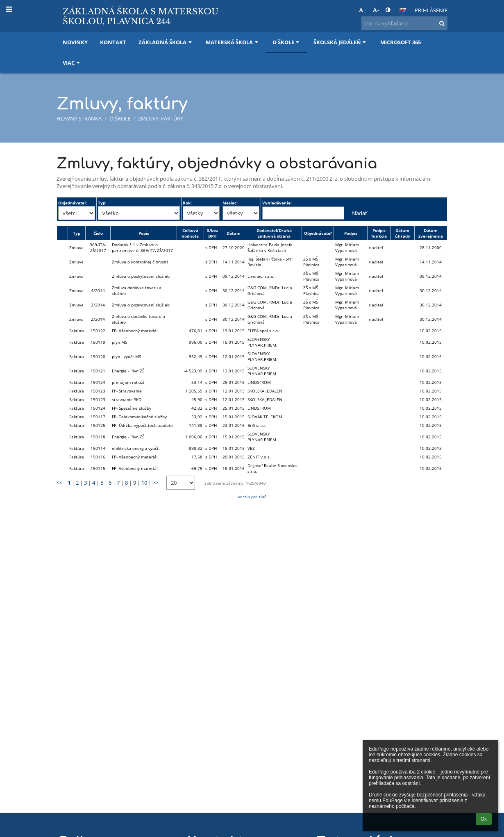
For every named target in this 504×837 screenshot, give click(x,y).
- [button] (376, 10)
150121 (98, 371)
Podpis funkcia (379, 233)
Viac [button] (72, 63)
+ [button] (362, 10)
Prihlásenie (431, 10)
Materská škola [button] (233, 42)
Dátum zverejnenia (431, 233)
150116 (98, 457)
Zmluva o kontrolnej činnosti (140, 262)
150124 (98, 382)
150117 (98, 417)
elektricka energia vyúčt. (136, 448)
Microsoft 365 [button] (401, 42)
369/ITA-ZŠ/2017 (98, 247)
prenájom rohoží (128, 382)
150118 (98, 437)
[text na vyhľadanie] (404, 23)
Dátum (234, 233)
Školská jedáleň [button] (341, 42)
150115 (98, 468)
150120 (98, 356)
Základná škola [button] (166, 42)
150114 (98, 448)
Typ (77, 233)
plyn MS (119, 342)
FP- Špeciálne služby (132, 408)
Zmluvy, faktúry (161, 118)
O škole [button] (287, 42)
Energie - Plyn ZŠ (128, 371)
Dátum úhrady (403, 233)
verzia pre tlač (252, 497)
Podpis (351, 233)
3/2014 (98, 305)
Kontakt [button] (113, 42)
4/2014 (98, 290)
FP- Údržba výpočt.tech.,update (142, 425)
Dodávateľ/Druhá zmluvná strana (274, 233)
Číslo (98, 233)
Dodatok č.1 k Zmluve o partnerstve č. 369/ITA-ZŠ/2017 (142, 247)
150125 (98, 425)
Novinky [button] (75, 42)
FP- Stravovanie (127, 391)
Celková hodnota (190, 233)
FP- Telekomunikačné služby (139, 417)
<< (59, 483)
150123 (98, 391)
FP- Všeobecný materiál (135, 331)
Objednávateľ (318, 233)
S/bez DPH (212, 233)
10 (144, 483)
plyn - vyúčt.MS (126, 356)
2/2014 (98, 319)
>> (155, 483)
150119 (98, 342)
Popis (144, 233)
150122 (98, 331)
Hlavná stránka (79, 118)
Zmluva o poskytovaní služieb (141, 276)
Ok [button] (484, 819)
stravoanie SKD (127, 399)
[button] (403, 10)
